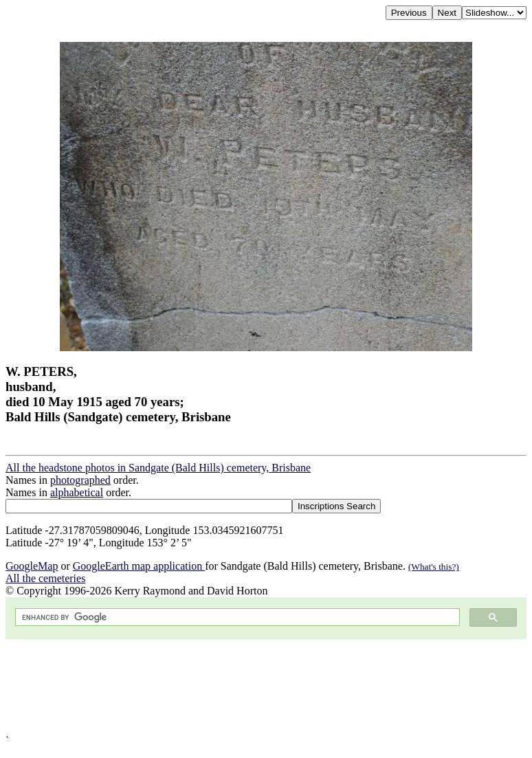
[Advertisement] (266, 687)
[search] (236, 617)
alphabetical (77, 492)
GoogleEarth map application (139, 566)
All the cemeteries (45, 578)
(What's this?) (434, 567)
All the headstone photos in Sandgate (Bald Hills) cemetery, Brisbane (158, 468)
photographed (80, 480)
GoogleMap (32, 566)
